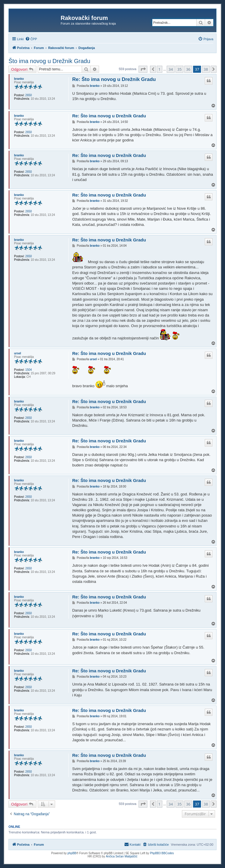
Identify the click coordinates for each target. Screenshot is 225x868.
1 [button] (160, 69)
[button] (143, 69)
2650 (28, 95)
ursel (18, 353)
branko (19, 79)
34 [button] (171, 69)
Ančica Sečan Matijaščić (122, 856)
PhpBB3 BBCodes (162, 853)
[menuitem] (31, 39)
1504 (28, 370)
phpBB (72, 853)
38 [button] (206, 69)
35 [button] (179, 69)
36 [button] (188, 69)
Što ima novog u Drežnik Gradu (49, 61)
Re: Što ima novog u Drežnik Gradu (114, 79)
